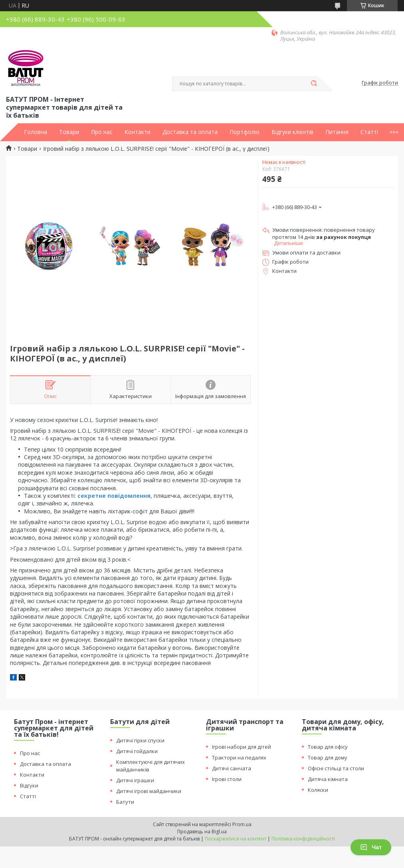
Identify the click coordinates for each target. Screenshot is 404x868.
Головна (36, 132)
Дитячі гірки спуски (140, 740)
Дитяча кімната (328, 779)
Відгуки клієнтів (292, 132)
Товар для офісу (328, 747)
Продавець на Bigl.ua (202, 832)
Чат (371, 847)
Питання (337, 132)
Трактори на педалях (239, 758)
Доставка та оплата (190, 132)
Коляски (318, 790)
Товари (69, 132)
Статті (369, 132)
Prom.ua (242, 824)
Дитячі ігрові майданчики (149, 791)
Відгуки (29, 785)
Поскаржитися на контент (236, 839)
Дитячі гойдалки (137, 751)
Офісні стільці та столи (336, 768)
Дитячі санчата (232, 768)
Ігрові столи (227, 779)
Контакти (138, 132)
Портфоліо (245, 132)
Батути (125, 802)
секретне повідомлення (114, 496)
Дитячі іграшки (135, 780)
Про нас (102, 132)
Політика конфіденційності (303, 839)
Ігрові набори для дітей (242, 747)
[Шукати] (314, 84)
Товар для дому (328, 758)
